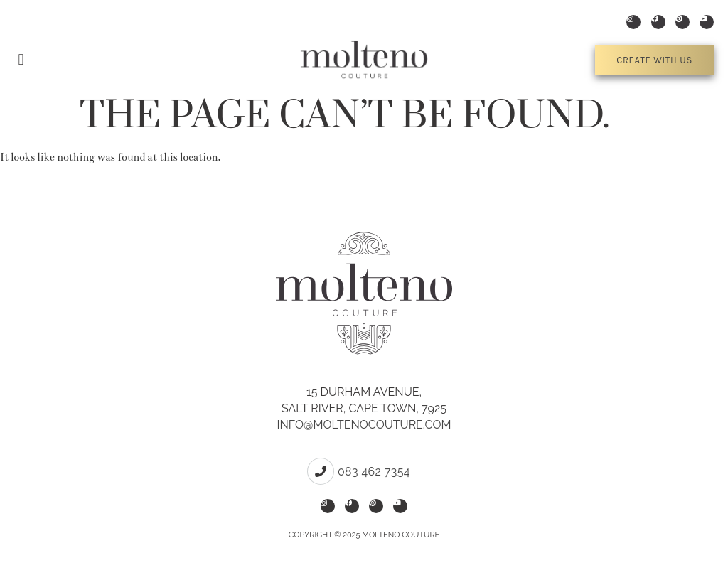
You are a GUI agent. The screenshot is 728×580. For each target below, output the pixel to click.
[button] (21, 60)
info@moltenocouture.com (364, 425)
